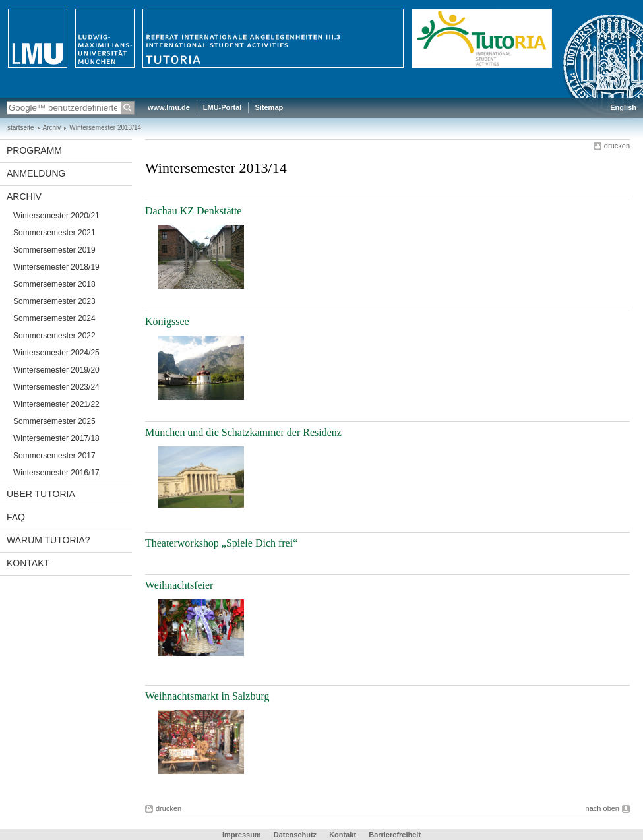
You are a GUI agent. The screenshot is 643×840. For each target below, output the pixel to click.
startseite (21, 128)
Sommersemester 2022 (54, 336)
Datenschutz (295, 835)
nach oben (602, 808)
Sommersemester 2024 (54, 318)
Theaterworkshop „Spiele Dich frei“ (221, 543)
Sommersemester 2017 (54, 456)
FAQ (16, 517)
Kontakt (28, 563)
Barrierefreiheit (395, 835)
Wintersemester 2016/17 (56, 473)
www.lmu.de (169, 107)
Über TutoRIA (41, 494)
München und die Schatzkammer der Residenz (243, 432)
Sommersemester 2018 (54, 284)
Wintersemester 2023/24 (56, 387)
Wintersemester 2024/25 (56, 353)
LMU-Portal (223, 107)
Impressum (242, 835)
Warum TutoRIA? (48, 540)
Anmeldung (36, 173)
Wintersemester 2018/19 (56, 267)
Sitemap (269, 107)
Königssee (167, 321)
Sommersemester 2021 (54, 233)
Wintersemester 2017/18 (56, 438)
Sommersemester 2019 (54, 250)
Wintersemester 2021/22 (56, 404)
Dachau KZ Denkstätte (193, 211)
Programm (34, 150)
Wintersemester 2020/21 (56, 216)
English (623, 107)
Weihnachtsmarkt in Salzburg (207, 696)
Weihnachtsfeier (179, 585)
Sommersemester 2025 (54, 421)
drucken (617, 146)
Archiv (52, 128)
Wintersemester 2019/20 (56, 370)
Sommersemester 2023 (54, 301)
